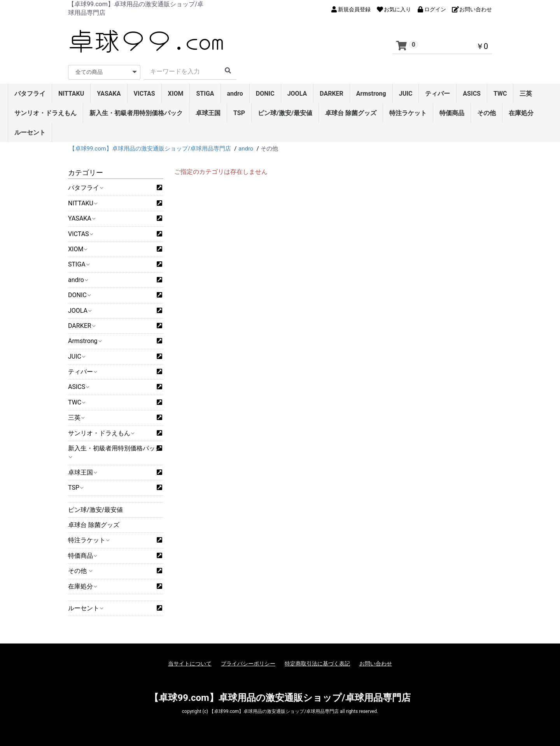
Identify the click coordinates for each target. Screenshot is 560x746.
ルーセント (30, 132)
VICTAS (144, 94)
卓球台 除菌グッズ (351, 113)
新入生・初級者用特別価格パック (136, 113)
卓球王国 (208, 113)
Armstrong (371, 94)
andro (235, 94)
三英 (526, 94)
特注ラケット (408, 113)
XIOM (176, 94)
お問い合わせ (376, 664)
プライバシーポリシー (248, 664)
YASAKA (109, 94)
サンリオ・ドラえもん (45, 113)
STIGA (205, 94)
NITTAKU (71, 94)
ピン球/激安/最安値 (285, 113)
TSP (239, 113)
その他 (486, 113)
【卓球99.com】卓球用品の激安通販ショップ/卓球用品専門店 (280, 698)
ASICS (472, 94)
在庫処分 (521, 113)
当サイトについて (190, 664)
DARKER (332, 94)
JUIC (406, 94)
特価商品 (452, 113)
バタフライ (30, 94)
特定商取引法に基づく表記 (317, 664)
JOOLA (297, 94)
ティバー (437, 94)
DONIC (265, 94)
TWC (500, 94)
